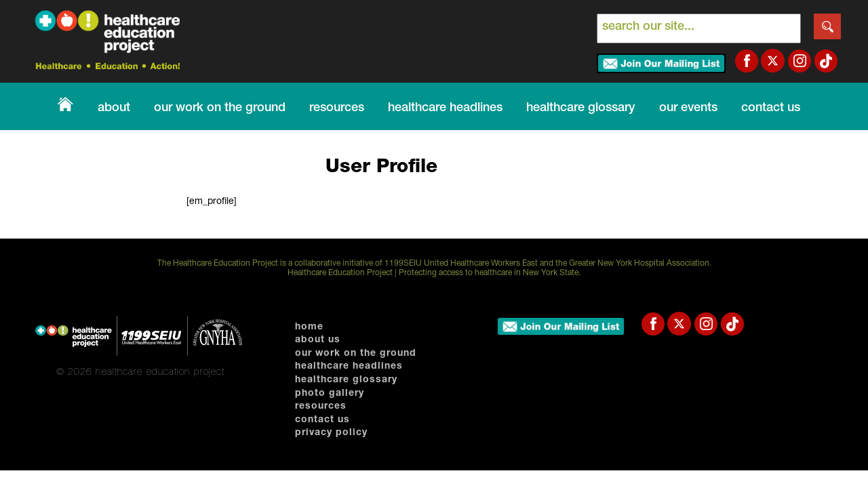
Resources (337, 108)
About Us (318, 340)
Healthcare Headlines (445, 108)
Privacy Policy (331, 433)
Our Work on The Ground (220, 108)
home (309, 327)
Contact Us (771, 108)
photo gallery (330, 394)
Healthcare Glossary (346, 380)
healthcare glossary (580, 108)
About (114, 108)
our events (688, 108)
